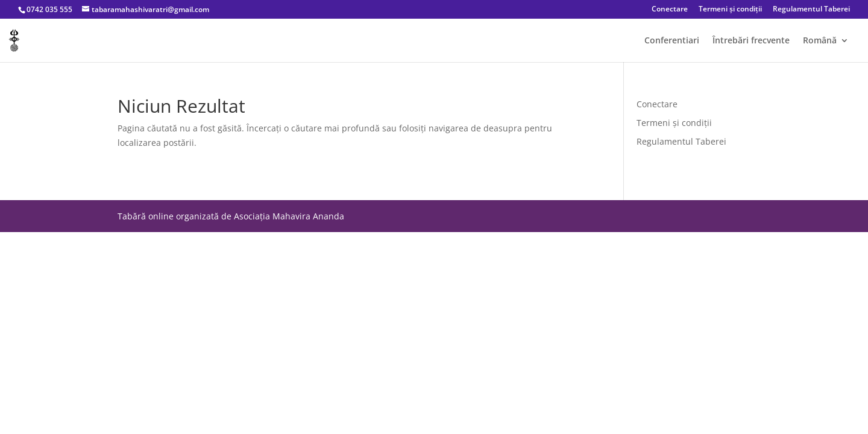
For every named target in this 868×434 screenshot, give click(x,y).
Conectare (670, 10)
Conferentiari (672, 41)
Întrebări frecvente (751, 41)
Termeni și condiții (730, 10)
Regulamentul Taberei (811, 10)
